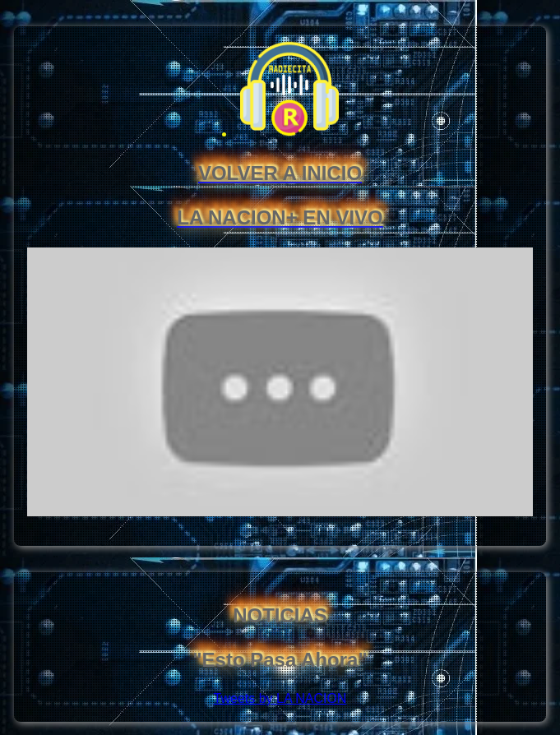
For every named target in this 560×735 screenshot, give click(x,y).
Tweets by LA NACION (280, 698)
